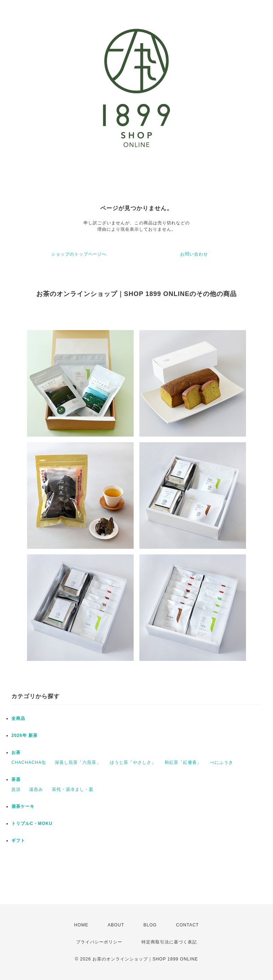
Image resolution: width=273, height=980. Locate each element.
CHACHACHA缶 (29, 762)
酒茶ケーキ (23, 806)
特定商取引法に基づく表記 (169, 942)
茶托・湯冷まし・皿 (73, 789)
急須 (16, 789)
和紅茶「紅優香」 (183, 762)
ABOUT (116, 925)
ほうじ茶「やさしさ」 (133, 762)
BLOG (150, 925)
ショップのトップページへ (79, 254)
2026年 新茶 (25, 735)
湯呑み (36, 789)
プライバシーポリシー (99, 942)
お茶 (16, 752)
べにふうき (222, 762)
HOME (81, 925)
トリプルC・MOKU (32, 823)
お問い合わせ (194, 254)
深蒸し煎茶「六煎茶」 (78, 762)
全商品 (18, 718)
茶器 (16, 779)
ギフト (18, 841)
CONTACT (187, 925)
